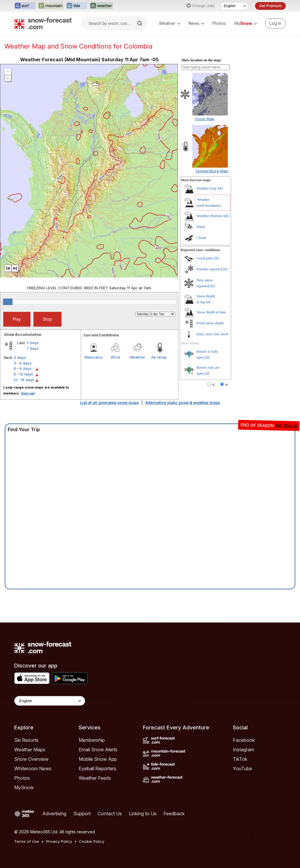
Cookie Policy (92, 841)
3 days (33, 343)
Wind (115, 357)
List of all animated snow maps (110, 402)
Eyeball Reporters (97, 768)
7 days (33, 348)
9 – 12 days (23, 374)
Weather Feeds (95, 778)
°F (226, 385)
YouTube (242, 768)
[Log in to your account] (275, 23)
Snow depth (211, 312)
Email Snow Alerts (98, 750)
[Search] (140, 23)
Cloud (201, 238)
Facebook (244, 740)
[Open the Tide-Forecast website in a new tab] (77, 6)
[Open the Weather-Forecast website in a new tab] (101, 6)
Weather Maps (30, 750)
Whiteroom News (33, 768)
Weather (170, 23)
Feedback (174, 814)
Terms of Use (27, 841)
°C (214, 385)
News (196, 23)
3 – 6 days (23, 363)
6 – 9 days (23, 368)
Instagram (243, 750)
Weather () (210, 188)
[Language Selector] (235, 6)
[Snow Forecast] (43, 23)
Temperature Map (212, 171)
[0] (216, 258)
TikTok (240, 759)
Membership (92, 740)
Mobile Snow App (98, 759)
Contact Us (110, 814)
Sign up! (28, 393)
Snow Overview (31, 759)
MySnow (24, 787)
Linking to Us (143, 814)
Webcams (93, 357)
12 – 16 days (24, 380)
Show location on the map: (201, 60)
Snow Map (205, 119)
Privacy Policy (59, 841)
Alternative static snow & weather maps (183, 402)
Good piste (205, 258)
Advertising (54, 814)
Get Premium (270, 6)
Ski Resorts (26, 740)
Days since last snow (213, 334)
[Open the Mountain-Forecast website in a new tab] (51, 6)
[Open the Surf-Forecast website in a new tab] (25, 6)
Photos (219, 23)
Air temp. (159, 357)
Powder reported (209, 269)
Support (82, 814)
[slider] (8, 302)
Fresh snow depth (210, 323)
